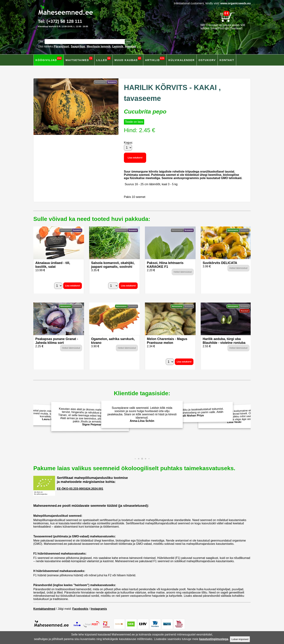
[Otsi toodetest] (128, 42)
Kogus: (128, 143)
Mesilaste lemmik (99, 46)
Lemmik (118, 46)
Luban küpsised (240, 639)
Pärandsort (61, 46)
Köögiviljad (49, 59)
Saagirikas (78, 46)
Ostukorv (207, 60)
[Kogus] (128, 148)
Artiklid (155, 59)
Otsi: (41, 41)
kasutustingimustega (214, 639)
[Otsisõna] (85, 42)
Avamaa (130, 46)
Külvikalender (182, 60)
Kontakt (227, 60)
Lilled (103, 59)
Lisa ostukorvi (135, 158)
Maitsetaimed (79, 59)
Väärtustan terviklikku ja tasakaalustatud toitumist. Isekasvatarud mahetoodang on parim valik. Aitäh (193, 412)
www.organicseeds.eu (236, 3)
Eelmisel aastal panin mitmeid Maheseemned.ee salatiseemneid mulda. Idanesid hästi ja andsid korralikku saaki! (48, 415)
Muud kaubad (128, 59)
